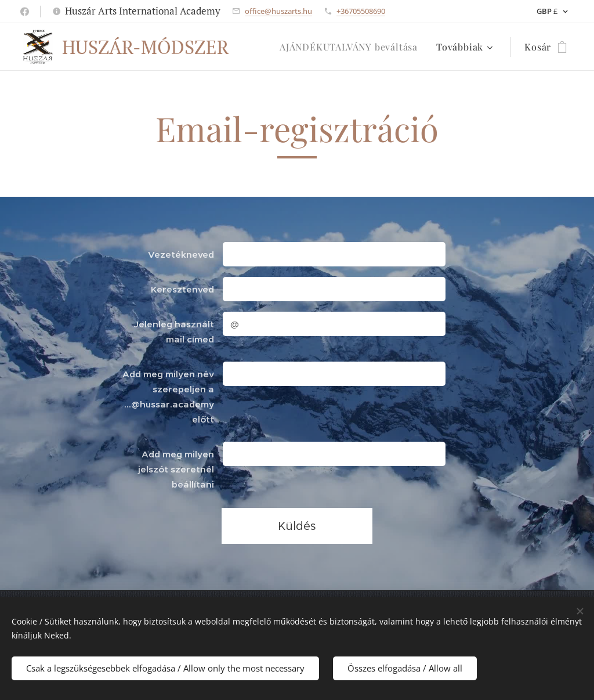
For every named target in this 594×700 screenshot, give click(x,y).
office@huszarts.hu (278, 11)
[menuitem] (352, 47)
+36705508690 (361, 11)
